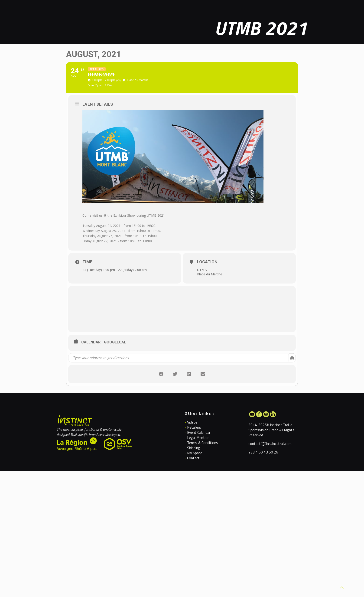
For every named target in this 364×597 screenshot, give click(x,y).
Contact (193, 458)
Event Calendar (199, 432)
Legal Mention (198, 437)
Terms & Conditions (203, 443)
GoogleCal (115, 342)
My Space (195, 453)
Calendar (91, 342)
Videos (192, 422)
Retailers (194, 427)
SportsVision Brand (263, 430)
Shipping (194, 448)
